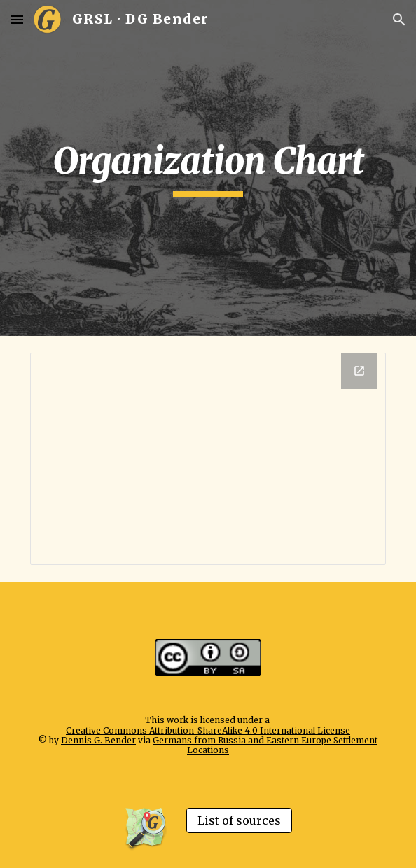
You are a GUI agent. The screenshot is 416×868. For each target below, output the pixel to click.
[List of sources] (239, 820)
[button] (17, 19)
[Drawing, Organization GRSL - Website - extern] (208, 459)
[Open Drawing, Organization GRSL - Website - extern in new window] (359, 371)
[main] (208, 168)
